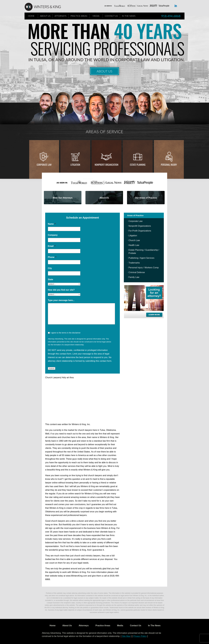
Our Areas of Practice (146, 198)
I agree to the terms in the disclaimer (65, 333)
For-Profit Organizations (140, 231)
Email (52, 246)
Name (52, 224)
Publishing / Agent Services (141, 258)
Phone (52, 257)
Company (53, 235)
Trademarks (134, 263)
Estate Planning (138, 165)
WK (45, 7)
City (50, 268)
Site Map (126, 636)
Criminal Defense (137, 272)
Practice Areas (79, 16)
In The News (129, 16)
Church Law (134, 240)
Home (31, 16)
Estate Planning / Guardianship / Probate (144, 252)
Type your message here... (61, 300)
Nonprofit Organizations (140, 226)
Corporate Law (44, 165)
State (50, 279)
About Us (45, 16)
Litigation (75, 165)
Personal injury (169, 165)
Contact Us (111, 16)
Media (96, 16)
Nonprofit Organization (106, 165)
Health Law (134, 245)
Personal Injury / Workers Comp (144, 268)
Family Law (134, 277)
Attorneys (60, 16)
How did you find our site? (61, 290)
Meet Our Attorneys (63, 198)
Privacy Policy (140, 636)
